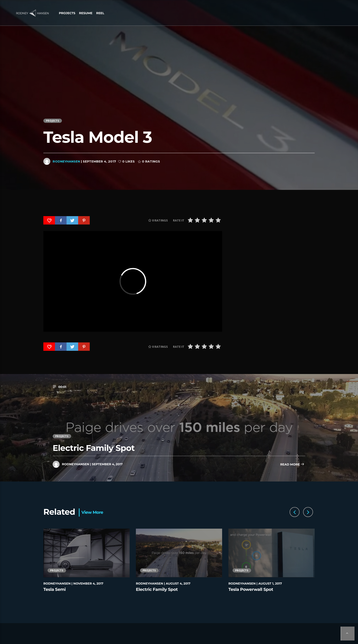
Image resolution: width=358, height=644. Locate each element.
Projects (67, 13)
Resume (86, 13)
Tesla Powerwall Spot (251, 589)
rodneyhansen (66, 161)
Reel (100, 13)
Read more (292, 465)
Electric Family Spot (94, 448)
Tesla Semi (54, 589)
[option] (87, 565)
